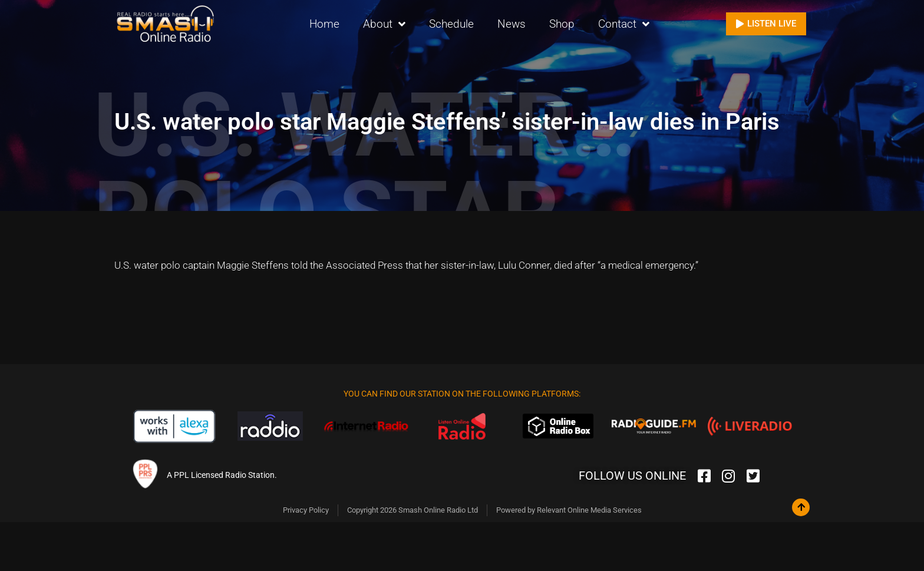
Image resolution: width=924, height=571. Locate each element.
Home (324, 23)
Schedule (451, 23)
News (511, 23)
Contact (624, 24)
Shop (562, 23)
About (384, 24)
